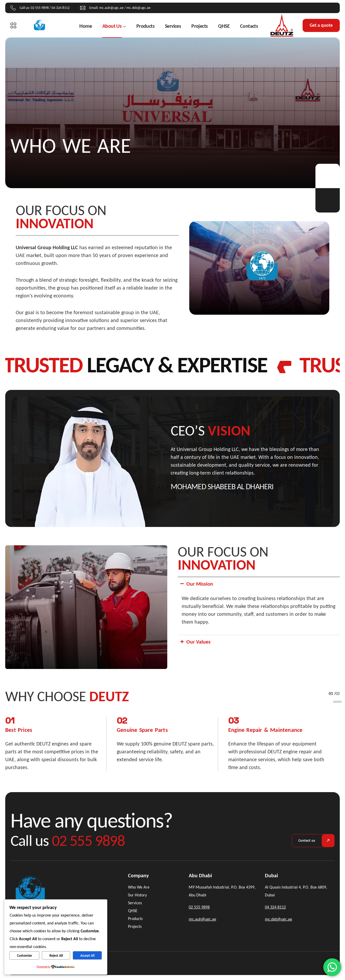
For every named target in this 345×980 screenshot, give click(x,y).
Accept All (87, 955)
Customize (24, 955)
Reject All (56, 955)
